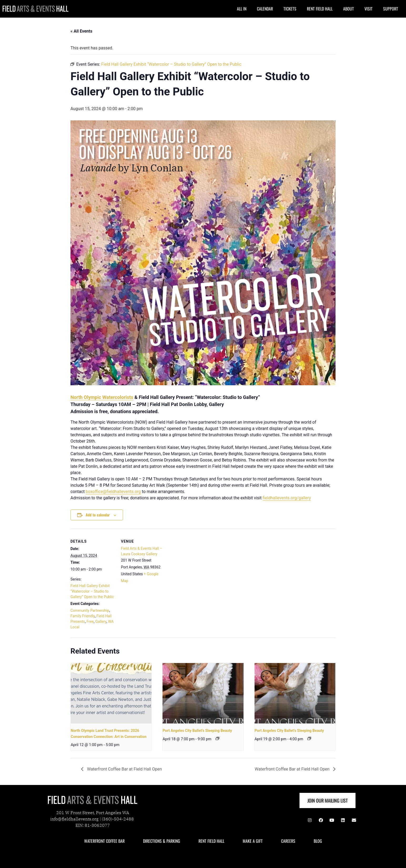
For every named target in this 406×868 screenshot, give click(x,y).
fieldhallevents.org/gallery (287, 498)
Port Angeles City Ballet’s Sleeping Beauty (197, 731)
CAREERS (288, 841)
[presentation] (111, 693)
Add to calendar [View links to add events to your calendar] (98, 515)
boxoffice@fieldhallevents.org (113, 492)
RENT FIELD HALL (320, 9)
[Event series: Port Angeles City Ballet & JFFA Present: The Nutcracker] (217, 738)
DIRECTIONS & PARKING (162, 841)
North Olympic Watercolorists (102, 397)
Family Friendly (83, 616)
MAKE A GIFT (253, 841)
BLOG (318, 841)
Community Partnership (90, 610)
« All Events (81, 31)
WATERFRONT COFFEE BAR (104, 841)
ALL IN (242, 9)
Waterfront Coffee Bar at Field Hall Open (124, 769)
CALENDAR (265, 9)
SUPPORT (391, 9)
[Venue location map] (199, 565)
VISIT (369, 9)
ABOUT (349, 9)
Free (90, 622)
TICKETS (290, 9)
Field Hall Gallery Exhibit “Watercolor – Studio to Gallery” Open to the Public (92, 591)
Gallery (101, 622)
